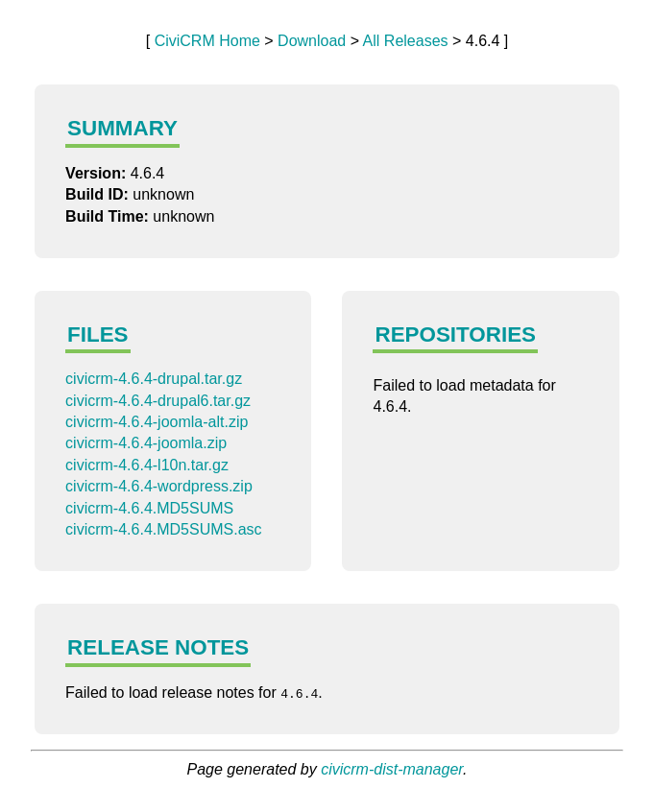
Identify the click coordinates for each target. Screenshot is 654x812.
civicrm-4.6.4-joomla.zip (146, 443)
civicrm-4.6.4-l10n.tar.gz (147, 465)
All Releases (406, 41)
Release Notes (158, 647)
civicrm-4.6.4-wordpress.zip (159, 486)
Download (312, 41)
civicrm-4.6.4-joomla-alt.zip (157, 422)
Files (97, 334)
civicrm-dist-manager (392, 769)
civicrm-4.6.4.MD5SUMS (149, 508)
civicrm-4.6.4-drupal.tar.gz (154, 379)
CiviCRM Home (207, 41)
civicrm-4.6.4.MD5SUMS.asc (163, 529)
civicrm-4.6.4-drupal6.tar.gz (158, 401)
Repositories (455, 334)
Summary (122, 128)
